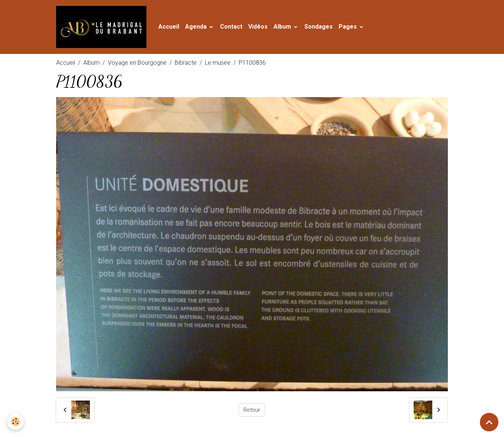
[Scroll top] (489, 422)
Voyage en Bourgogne (137, 65)
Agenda (202, 28)
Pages (354, 28)
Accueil (174, 28)
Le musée (218, 65)
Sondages (324, 28)
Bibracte (186, 65)
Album (289, 28)
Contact (237, 28)
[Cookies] (16, 422)
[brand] (106, 28)
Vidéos (264, 28)
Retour (252, 412)
